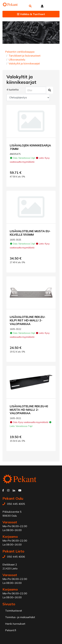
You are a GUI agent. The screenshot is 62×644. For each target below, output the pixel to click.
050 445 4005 (16, 504)
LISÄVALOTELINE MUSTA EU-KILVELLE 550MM (30, 233)
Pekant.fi (11, 630)
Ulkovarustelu (17, 60)
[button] (30, 6)
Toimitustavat (14, 611)
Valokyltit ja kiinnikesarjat (24, 63)
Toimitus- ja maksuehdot (20, 617)
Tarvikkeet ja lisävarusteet (25, 56)
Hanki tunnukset (15, 624)
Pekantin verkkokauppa (20, 52)
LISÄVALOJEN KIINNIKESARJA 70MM (30, 147)
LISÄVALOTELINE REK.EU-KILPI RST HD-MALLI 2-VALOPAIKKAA (28, 320)
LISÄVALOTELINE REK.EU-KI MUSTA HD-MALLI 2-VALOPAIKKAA (29, 410)
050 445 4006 (16, 557)
